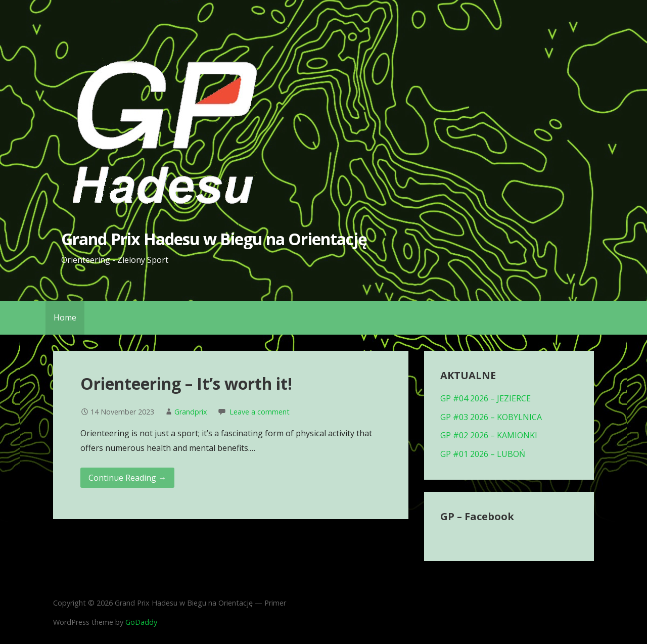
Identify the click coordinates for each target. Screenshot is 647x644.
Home (65, 317)
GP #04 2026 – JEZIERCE (486, 398)
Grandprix (191, 412)
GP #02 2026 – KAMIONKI (489, 435)
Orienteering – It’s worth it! (186, 383)
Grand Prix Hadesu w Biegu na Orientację (214, 239)
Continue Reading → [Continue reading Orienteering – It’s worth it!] (127, 478)
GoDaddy (141, 622)
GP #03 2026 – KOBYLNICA (491, 417)
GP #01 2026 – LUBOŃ (483, 454)
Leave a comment (260, 412)
